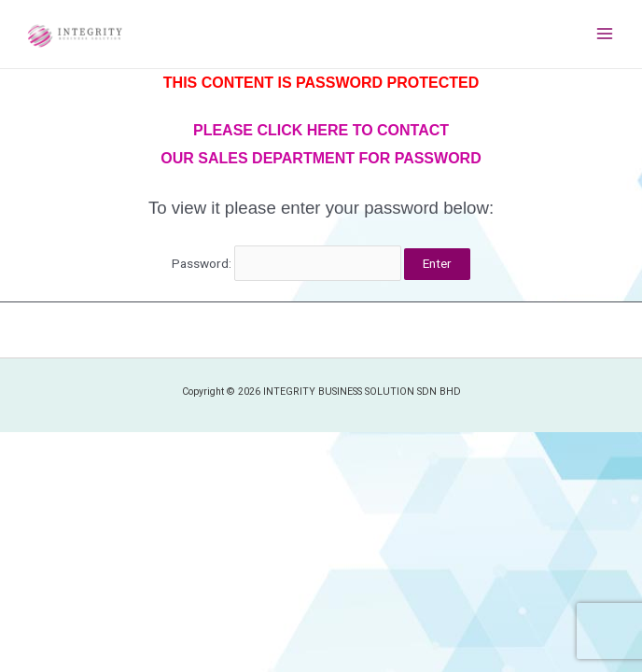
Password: (286, 263)
